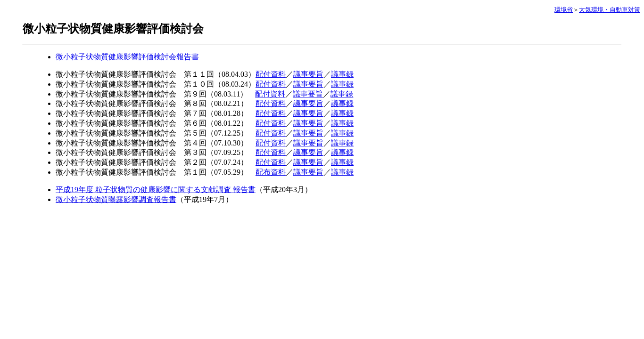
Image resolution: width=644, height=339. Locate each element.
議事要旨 (308, 74)
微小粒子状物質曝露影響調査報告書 (116, 199)
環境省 (564, 10)
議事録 (342, 74)
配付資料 (271, 74)
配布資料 (271, 172)
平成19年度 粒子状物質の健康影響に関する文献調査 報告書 (156, 190)
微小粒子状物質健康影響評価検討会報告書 (127, 57)
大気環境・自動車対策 (610, 10)
